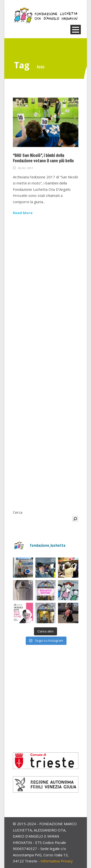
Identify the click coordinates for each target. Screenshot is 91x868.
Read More (23, 213)
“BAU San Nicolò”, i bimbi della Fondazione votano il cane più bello (43, 158)
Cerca (18, 512)
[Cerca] (75, 519)
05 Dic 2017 (25, 168)
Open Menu (76, 30)
